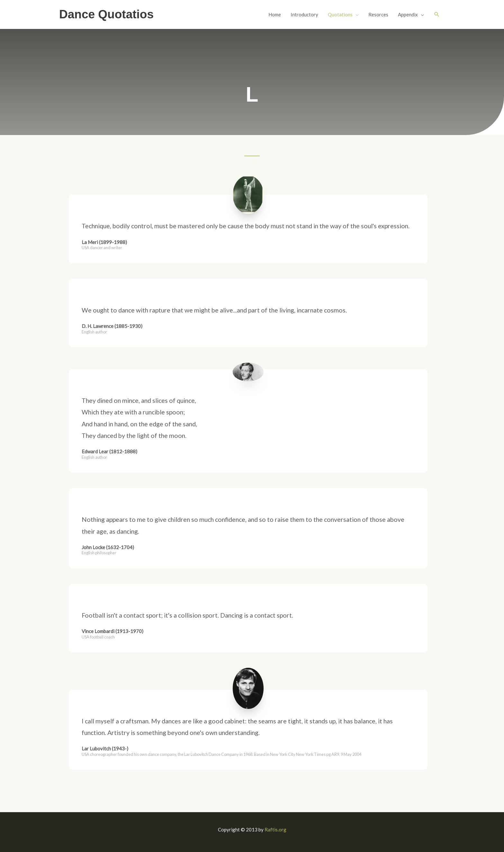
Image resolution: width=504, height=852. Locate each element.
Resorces (378, 14)
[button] (437, 14)
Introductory (304, 14)
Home (275, 14)
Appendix (408, 14)
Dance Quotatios (106, 14)
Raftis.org (275, 829)
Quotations (340, 14)
